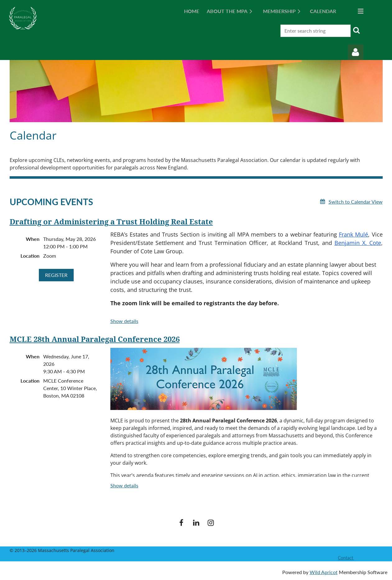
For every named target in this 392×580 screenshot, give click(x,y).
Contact (346, 558)
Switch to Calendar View (356, 202)
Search (357, 30)
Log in (356, 52)
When (33, 239)
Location (30, 256)
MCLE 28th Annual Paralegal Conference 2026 (95, 339)
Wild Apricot (324, 572)
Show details (124, 321)
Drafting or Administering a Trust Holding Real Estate (111, 222)
